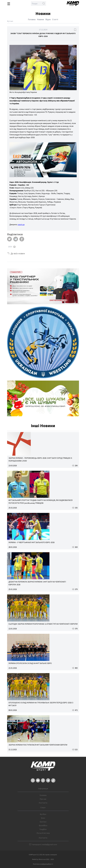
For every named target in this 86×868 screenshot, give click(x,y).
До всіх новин (18, 253)
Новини (40, 19)
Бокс (43, 818)
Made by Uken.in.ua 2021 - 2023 (43, 859)
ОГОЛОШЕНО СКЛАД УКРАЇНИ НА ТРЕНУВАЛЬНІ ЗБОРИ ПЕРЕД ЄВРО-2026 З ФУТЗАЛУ (41, 704)
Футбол (43, 814)
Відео (48, 19)
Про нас (43, 799)
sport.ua (21, 224)
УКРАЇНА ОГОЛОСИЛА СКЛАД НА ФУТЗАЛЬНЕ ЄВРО (30, 663)
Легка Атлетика (43, 833)
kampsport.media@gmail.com (45, 844)
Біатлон (43, 822)
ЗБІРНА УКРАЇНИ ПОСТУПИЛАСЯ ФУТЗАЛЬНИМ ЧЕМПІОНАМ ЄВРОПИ (38, 745)
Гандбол (43, 829)
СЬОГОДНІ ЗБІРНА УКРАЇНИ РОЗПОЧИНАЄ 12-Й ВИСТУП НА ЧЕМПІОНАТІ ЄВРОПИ (43, 624)
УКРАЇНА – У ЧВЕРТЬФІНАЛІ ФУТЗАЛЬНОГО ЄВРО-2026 (32, 542)
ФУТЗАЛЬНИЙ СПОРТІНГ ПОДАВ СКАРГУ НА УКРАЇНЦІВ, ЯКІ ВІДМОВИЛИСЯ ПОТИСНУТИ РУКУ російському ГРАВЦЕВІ (41, 502)
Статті (55, 19)
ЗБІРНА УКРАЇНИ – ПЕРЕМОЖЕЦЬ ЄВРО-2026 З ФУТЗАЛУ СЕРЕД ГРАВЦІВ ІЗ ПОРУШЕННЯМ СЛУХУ (40, 459)
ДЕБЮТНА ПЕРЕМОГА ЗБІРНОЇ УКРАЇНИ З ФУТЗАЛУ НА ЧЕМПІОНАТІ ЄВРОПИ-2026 (37, 583)
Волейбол (43, 825)
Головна (32, 19)
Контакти (43, 803)
